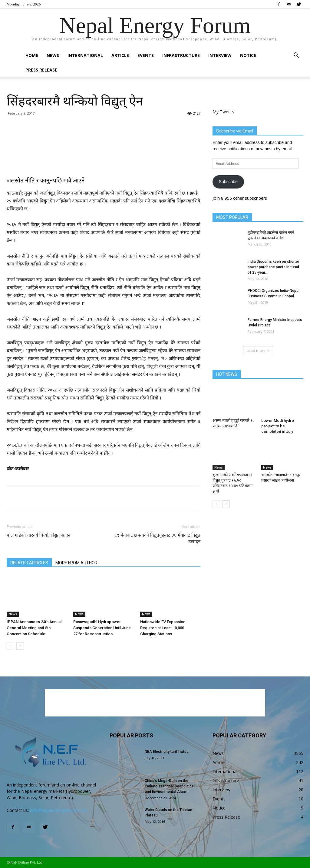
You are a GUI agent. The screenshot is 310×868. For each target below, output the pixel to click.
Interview (220, 55)
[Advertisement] (104, 153)
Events (146, 55)
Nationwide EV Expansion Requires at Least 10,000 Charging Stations (163, 628)
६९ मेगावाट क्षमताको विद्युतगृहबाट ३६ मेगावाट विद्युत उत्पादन (157, 538)
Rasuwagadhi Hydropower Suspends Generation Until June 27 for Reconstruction (102, 628)
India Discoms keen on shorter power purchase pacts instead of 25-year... (273, 267)
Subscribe (228, 182)
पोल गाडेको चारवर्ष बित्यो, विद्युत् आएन (38, 535)
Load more (258, 351)
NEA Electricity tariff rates (167, 752)
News (53, 55)
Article (120, 55)
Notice (248, 55)
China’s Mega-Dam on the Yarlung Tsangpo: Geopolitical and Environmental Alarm (170, 786)
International (85, 55)
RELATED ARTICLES (29, 563)
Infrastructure (181, 55)
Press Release (41, 70)
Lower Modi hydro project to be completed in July (278, 426)
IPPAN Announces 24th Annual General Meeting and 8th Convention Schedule (34, 628)
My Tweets (223, 112)
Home (32, 55)
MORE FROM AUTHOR (76, 563)
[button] (296, 56)
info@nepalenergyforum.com (59, 810)
